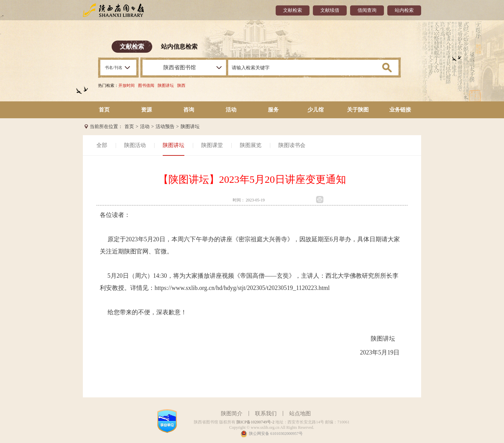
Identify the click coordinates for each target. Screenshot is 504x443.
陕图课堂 (212, 145)
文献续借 (330, 10)
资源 (146, 110)
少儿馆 (316, 110)
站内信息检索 (179, 47)
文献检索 (293, 10)
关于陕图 (358, 110)
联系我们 (266, 413)
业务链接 (400, 110)
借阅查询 (367, 10)
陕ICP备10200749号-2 (256, 422)
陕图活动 (135, 145)
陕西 (181, 85)
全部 (102, 145)
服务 (273, 110)
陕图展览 (251, 145)
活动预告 (165, 127)
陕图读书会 (292, 145)
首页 (104, 110)
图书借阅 (146, 85)
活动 (231, 110)
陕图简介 (232, 413)
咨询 (189, 110)
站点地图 (300, 413)
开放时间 (127, 85)
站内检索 (404, 10)
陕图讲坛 (166, 85)
